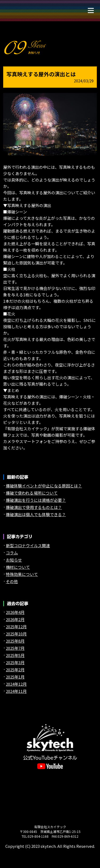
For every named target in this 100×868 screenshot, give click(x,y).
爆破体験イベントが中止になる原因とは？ (44, 486)
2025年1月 (15, 677)
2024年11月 (16, 691)
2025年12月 (16, 627)
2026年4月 (15, 612)
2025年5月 (15, 655)
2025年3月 (15, 662)
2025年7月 (15, 648)
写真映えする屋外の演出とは (41, 74)
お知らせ (14, 560)
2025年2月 (15, 670)
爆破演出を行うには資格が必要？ (36, 500)
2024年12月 (16, 684)
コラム (12, 553)
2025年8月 (15, 641)
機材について (18, 567)
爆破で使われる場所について (32, 493)
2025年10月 (16, 634)
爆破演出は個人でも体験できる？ (36, 514)
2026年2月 (15, 619)
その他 (12, 581)
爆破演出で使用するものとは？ (34, 507)
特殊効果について (22, 574)
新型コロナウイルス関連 (28, 545)
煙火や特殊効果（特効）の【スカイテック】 (17, 10)
